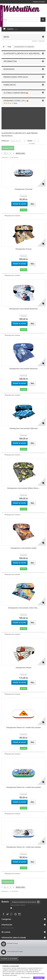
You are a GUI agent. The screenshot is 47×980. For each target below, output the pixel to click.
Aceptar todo (39, 978)
